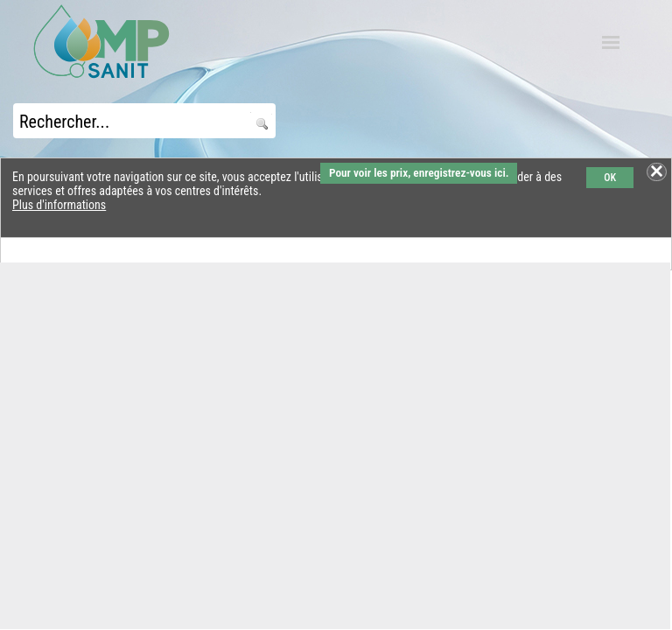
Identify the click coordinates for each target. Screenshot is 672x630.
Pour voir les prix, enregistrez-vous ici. (419, 173)
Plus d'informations (59, 205)
